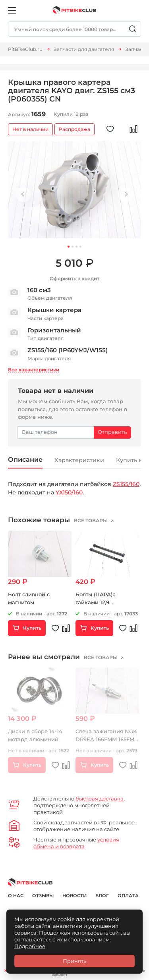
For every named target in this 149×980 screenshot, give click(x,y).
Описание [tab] (25, 459)
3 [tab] (76, 247)
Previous (23, 195)
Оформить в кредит (74, 278)
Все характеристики (34, 370)
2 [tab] (73, 247)
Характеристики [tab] (79, 460)
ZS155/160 (126, 484)
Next (126, 195)
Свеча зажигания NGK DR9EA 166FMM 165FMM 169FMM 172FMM (107, 739)
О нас (16, 896)
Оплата (128, 896)
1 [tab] (69, 247)
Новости (74, 896)
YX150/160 (69, 492)
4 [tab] (80, 247)
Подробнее (30, 946)
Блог (102, 896)
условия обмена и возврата (76, 843)
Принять (74, 961)
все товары (91, 520)
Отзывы (43, 896)
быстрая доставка (100, 798)
